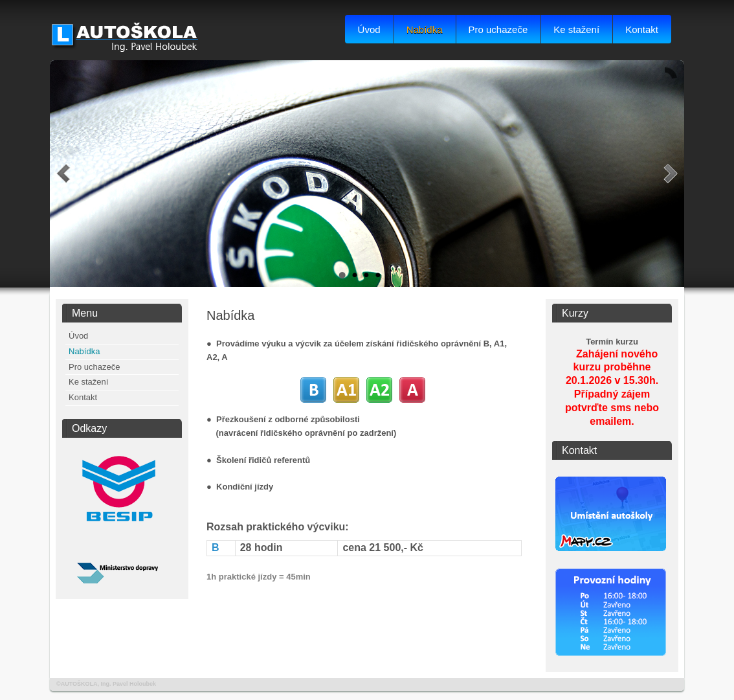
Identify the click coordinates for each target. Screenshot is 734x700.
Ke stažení (576, 29)
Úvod (369, 29)
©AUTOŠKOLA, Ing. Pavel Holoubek (106, 684)
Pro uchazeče (498, 29)
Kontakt (642, 29)
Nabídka (425, 29)
